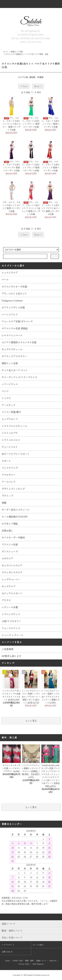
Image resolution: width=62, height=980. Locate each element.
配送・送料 (29, 960)
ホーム (6, 52)
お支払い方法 (18, 960)
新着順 (40, 77)
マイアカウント (8, 945)
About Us (53, 960)
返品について (41, 960)
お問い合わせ (7, 952)
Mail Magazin (38, 964)
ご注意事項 (7, 649)
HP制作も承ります (11, 656)
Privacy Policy (24, 964)
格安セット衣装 (17, 52)
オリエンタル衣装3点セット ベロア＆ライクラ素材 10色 (27, 54)
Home (7, 960)
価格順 (32, 77)
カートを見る (38, 945)
